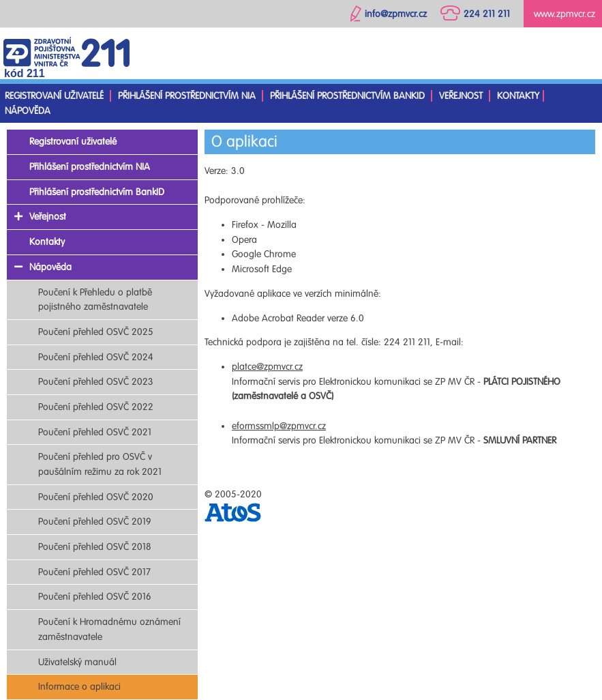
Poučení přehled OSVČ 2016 (95, 597)
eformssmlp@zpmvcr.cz (279, 426)
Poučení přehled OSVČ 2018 (95, 547)
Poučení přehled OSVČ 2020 (96, 497)
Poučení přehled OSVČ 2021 (95, 432)
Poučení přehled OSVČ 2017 (94, 572)
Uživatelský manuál (77, 662)
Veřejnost (461, 96)
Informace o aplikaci (79, 687)
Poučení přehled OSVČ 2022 (96, 407)
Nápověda (28, 111)
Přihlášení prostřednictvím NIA (187, 96)
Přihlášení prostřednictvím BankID (347, 96)
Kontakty (518, 96)
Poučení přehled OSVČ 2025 (96, 332)
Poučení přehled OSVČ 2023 (96, 382)
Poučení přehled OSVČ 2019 (95, 522)
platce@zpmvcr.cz (267, 367)
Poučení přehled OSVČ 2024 (96, 357)
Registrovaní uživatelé (54, 96)
